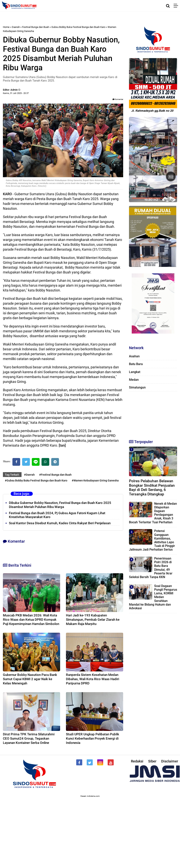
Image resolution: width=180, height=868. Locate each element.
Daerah (16, 27)
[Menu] (177, 6)
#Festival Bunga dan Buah (55, 475)
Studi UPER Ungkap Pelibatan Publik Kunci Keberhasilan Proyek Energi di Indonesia (93, 738)
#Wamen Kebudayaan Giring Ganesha (95, 480)
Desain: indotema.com (90, 796)
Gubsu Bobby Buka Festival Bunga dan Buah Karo (78, 27)
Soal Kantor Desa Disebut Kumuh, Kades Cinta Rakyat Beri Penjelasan (60, 523)
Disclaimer (170, 761)
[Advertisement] (152, 414)
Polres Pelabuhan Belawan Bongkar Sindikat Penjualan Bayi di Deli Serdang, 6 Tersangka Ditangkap (152, 488)
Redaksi (137, 761)
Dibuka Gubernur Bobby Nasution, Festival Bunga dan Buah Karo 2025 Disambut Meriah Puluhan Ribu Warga (60, 505)
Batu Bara (136, 364)
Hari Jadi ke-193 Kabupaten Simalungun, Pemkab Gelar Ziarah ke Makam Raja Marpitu (93, 620)
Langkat (135, 372)
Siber (152, 761)
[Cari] (168, 6)
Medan (134, 380)
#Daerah (29, 475)
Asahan (134, 356)
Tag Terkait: (12, 475)
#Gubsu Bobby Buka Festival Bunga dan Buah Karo (36, 480)
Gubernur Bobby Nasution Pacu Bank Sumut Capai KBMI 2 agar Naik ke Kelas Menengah (30, 679)
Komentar (118, 99)
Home (6, 27)
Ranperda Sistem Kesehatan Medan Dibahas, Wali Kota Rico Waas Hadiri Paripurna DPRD (93, 679)
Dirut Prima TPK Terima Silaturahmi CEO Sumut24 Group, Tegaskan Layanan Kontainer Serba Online (29, 738)
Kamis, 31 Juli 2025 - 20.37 (16, 93)
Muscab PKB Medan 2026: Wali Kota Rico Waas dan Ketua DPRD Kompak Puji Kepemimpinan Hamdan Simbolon (31, 620)
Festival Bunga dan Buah (36, 27)
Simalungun (137, 387)
